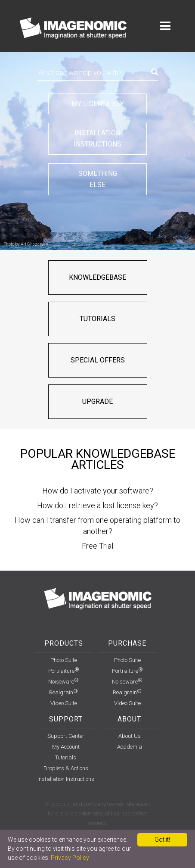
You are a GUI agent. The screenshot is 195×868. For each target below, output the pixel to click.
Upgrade (97, 401)
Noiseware (63, 682)
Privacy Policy (70, 858)
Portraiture (64, 671)
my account (66, 747)
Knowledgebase (97, 277)
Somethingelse (98, 179)
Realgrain (63, 692)
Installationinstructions (97, 139)
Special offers (98, 360)
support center (66, 736)
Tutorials (97, 319)
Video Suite (64, 703)
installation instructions (66, 779)
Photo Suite (64, 660)
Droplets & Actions (66, 768)
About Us (130, 736)
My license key (98, 104)
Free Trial (97, 546)
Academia (130, 747)
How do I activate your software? (98, 491)
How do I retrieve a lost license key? (97, 505)
